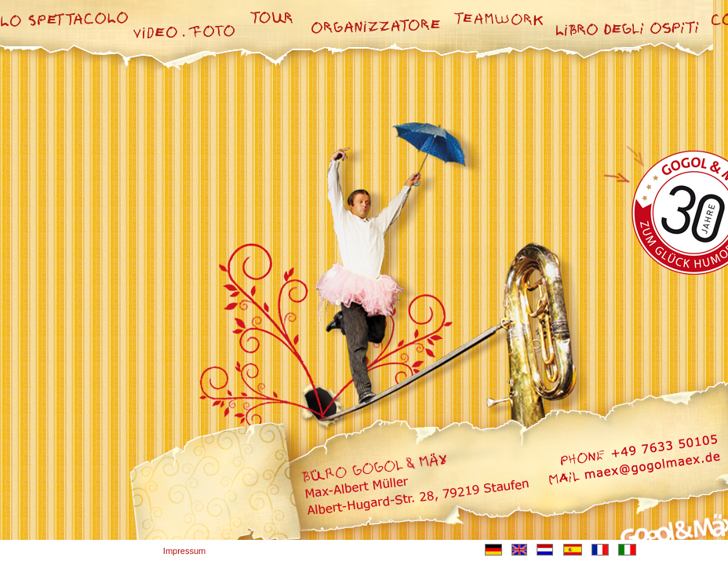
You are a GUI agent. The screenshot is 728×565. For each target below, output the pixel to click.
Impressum (184, 551)
